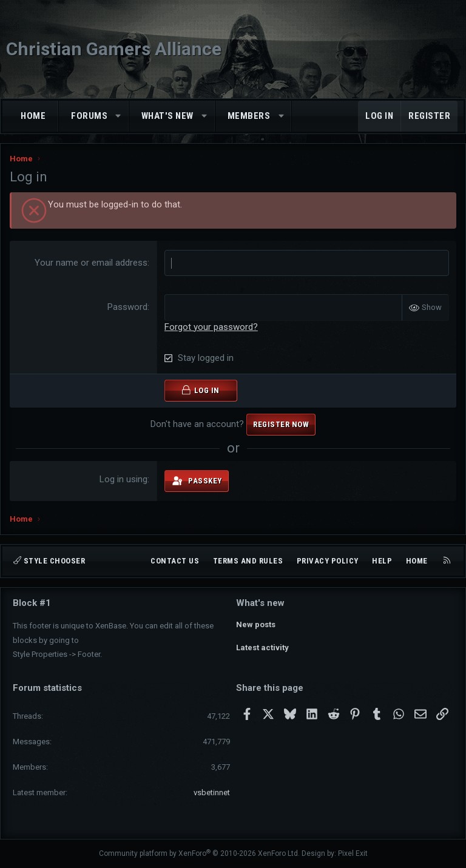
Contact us (175, 561)
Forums (89, 116)
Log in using (123, 479)
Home (33, 116)
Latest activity (262, 646)
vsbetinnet (212, 792)
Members (249, 116)
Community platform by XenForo (199, 853)
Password (127, 307)
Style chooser (49, 561)
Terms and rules (248, 561)
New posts (256, 624)
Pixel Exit (353, 853)
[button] (119, 116)
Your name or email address (91, 263)
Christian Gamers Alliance (114, 49)
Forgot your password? (211, 326)
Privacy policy (328, 561)
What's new (167, 116)
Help (382, 561)
